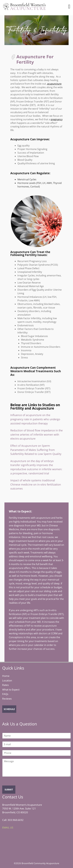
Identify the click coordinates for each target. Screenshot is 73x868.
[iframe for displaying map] (24, 844)
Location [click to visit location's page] (7, 680)
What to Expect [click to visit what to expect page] (11, 690)
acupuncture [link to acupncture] (54, 84)
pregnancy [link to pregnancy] (57, 119)
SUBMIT (9, 790)
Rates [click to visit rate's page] (5, 685)
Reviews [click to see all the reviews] (7, 699)
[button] (69, 7)
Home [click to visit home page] (6, 676)
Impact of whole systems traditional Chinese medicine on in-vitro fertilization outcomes (36, 484)
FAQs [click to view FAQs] (5, 694)
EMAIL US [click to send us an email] (8, 827)
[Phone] (36, 753)
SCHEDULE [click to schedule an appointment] (9, 709)
